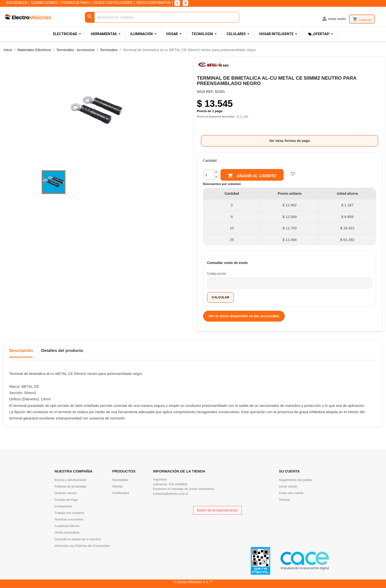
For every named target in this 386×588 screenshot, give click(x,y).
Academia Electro (67, 526)
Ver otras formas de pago (290, 141)
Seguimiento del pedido (295, 480)
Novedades (120, 480)
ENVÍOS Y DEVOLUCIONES (113, 3)
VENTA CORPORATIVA (153, 3)
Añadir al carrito (252, 176)
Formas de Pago (66, 500)
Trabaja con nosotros (69, 513)
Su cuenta (289, 471)
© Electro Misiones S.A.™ (193, 582)
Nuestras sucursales (69, 519)
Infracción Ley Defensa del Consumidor (82, 546)
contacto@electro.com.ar (171, 494)
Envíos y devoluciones (70, 480)
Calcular (221, 297)
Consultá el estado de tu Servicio (78, 539)
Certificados (121, 493)
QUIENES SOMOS (44, 3)
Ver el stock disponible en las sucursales (244, 316)
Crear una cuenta (291, 493)
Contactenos (63, 506)
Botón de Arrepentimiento (217, 510)
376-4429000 (178, 484)
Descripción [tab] (21, 351)
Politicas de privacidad (70, 486)
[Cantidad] (209, 175)
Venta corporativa (67, 532)
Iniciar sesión (288, 486)
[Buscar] (162, 17)
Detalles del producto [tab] (62, 351)
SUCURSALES (17, 3)
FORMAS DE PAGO (75, 3)
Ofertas (117, 486)
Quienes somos (66, 493)
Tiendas (284, 500)
